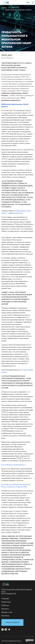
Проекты (5, 609)
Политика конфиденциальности (11, 641)
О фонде (5, 598)
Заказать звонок (12, 622)
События (5, 605)
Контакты (5, 616)
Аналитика (6, 602)
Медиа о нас (7, 612)
